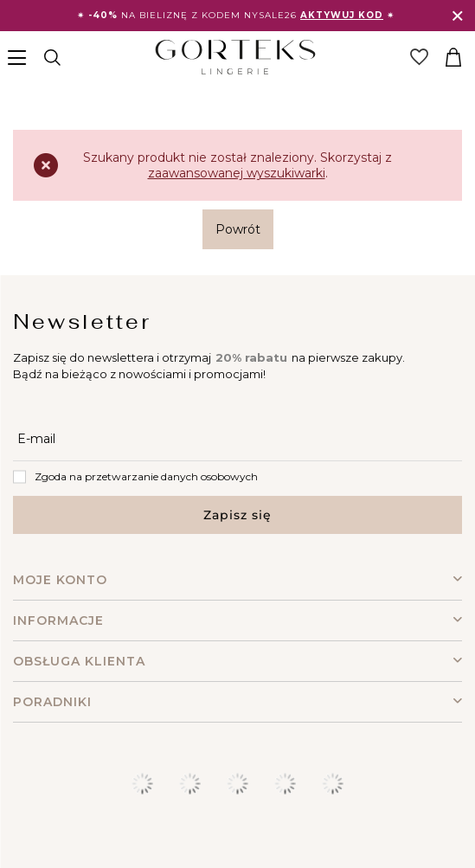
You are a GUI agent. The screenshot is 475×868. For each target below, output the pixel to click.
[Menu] (19, 57)
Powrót (238, 229)
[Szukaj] (52, 57)
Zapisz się (237, 515)
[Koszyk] (453, 57)
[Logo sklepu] (235, 57)
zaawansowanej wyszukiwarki (237, 173)
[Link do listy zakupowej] (419, 57)
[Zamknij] (457, 16)
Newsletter (82, 321)
